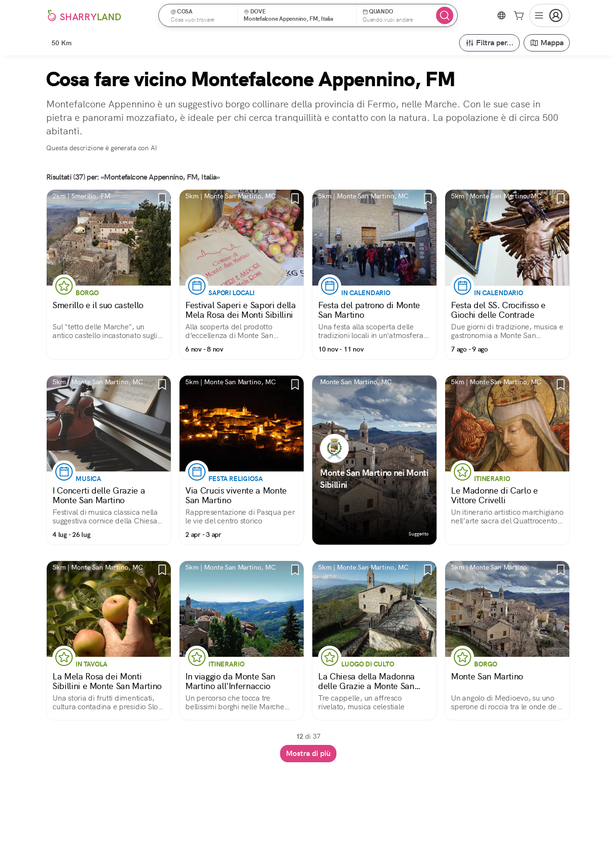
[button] (201, 15)
